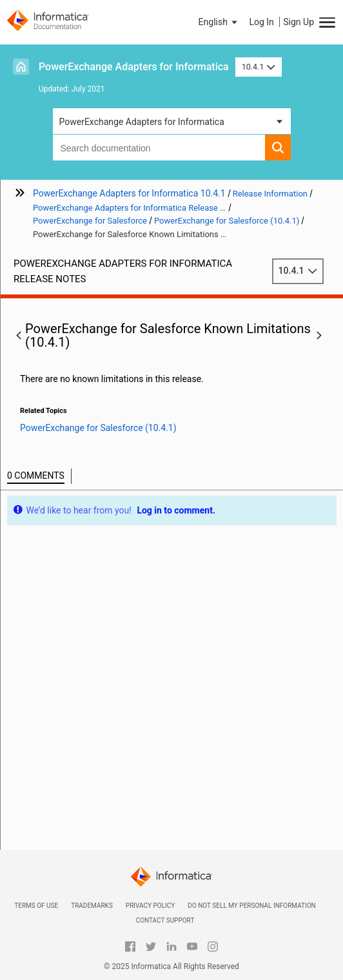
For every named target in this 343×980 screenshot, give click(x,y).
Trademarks (92, 906)
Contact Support (165, 920)
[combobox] (159, 148)
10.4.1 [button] (259, 67)
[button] (219, 22)
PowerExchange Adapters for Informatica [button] (142, 122)
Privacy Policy (150, 906)
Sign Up (299, 22)
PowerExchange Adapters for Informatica (134, 67)
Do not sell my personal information (251, 906)
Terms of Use (36, 906)
